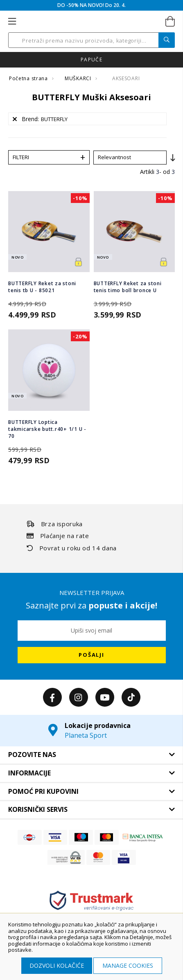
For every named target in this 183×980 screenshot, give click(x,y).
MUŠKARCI (79, 78)
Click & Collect (91, 60)
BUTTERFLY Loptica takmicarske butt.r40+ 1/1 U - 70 (47, 429)
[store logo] (91, 22)
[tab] (91, 755)
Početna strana (29, 78)
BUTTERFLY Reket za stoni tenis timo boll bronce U (128, 287)
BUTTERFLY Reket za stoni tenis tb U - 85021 (42, 287)
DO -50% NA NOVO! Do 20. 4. (91, 5)
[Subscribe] (92, 655)
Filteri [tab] (21, 157)
